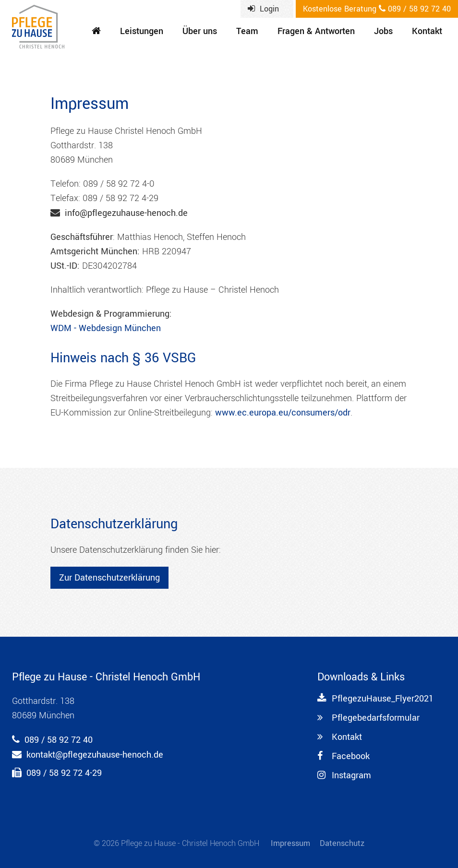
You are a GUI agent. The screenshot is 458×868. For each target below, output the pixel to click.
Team (247, 31)
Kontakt (427, 31)
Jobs (383, 31)
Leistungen (142, 31)
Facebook (343, 756)
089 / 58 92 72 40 (377, 9)
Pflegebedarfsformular (368, 718)
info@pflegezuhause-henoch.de (126, 213)
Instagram (344, 775)
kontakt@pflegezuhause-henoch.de (95, 755)
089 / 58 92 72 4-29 (64, 773)
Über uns (200, 31)
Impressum (290, 843)
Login (263, 9)
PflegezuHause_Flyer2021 (375, 699)
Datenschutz (342, 843)
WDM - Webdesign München (106, 328)
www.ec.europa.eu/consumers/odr (283, 413)
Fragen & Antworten (316, 31)
